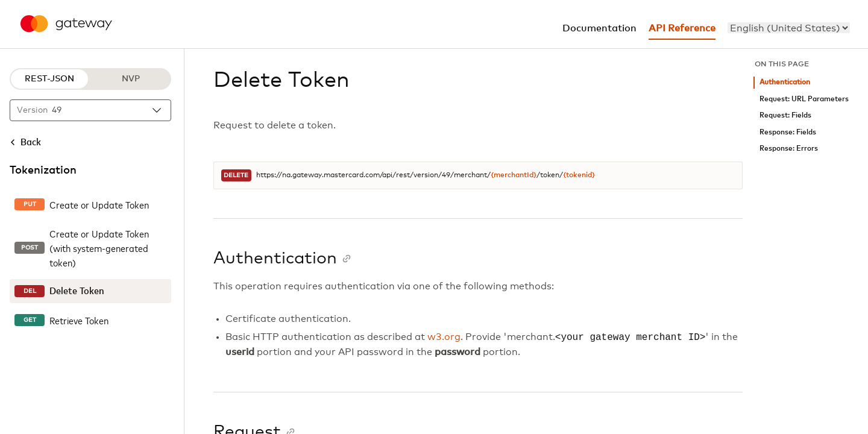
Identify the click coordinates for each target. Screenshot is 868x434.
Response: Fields (788, 132)
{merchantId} (514, 175)
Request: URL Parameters (804, 99)
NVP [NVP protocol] (131, 79)
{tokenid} (579, 175)
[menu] (789, 28)
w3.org (444, 338)
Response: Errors (789, 149)
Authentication (785, 82)
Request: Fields (785, 115)
